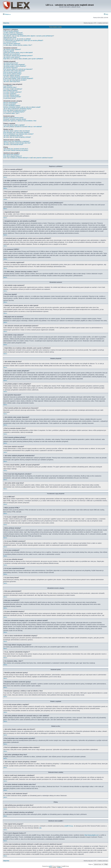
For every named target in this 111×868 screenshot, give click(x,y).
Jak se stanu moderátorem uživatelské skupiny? (17, 109)
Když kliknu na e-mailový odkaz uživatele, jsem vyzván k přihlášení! (23, 59)
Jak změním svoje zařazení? (12, 57)
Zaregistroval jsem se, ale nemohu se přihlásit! (17, 39)
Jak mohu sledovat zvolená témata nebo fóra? (17, 143)
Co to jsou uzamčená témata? (12, 97)
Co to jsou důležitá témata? (11, 95)
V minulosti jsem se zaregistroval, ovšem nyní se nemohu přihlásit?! (23, 41)
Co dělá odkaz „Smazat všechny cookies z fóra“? (18, 45)
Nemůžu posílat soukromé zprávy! (13, 118)
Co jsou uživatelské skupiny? (12, 106)
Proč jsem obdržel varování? (12, 75)
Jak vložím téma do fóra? (11, 63)
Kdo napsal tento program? (11, 155)
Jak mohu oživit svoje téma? (12, 82)
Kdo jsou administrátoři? (11, 103)
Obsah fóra (6, 23)
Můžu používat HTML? (10, 87)
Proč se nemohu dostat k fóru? (12, 72)
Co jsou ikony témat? (10, 98)
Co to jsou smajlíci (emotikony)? (13, 89)
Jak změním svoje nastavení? (12, 49)
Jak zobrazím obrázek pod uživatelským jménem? (18, 56)
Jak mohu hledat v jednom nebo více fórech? (17, 131)
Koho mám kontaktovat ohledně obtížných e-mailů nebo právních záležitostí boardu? (28, 158)
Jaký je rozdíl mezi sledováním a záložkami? (16, 141)
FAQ (106, 14)
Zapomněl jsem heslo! (10, 37)
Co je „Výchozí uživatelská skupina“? (14, 112)
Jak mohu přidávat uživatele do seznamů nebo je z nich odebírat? (23, 127)
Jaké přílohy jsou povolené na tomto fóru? (16, 149)
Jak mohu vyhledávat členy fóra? (13, 136)
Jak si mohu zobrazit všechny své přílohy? (16, 150)
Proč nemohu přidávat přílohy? (12, 74)
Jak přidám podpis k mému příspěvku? (15, 66)
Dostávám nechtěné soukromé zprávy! (15, 119)
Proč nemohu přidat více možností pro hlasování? (18, 69)
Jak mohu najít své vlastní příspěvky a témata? (17, 137)
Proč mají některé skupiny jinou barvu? (15, 110)
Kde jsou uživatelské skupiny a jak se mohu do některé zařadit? (22, 107)
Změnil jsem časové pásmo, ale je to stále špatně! (18, 53)
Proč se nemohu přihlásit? (11, 31)
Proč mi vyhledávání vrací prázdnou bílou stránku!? (18, 134)
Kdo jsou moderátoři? (10, 104)
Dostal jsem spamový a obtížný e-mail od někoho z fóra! (20, 121)
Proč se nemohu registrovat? (12, 44)
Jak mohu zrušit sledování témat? (13, 144)
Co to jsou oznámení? (10, 94)
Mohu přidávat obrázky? (10, 91)
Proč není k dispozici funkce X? (13, 156)
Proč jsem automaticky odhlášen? (13, 34)
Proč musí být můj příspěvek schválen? (15, 80)
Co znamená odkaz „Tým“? (11, 113)
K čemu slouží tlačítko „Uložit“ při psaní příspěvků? (18, 78)
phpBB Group (69, 826)
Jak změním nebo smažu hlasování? (14, 71)
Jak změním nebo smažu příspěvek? (14, 65)
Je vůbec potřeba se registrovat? (13, 33)
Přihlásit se (7, 14)
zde (40, 828)
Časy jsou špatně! (9, 51)
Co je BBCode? (8, 86)
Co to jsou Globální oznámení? (13, 92)
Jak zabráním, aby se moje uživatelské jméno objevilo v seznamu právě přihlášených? (29, 36)
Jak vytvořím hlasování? (11, 68)
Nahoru (5, 177)
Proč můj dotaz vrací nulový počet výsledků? (16, 132)
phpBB (50, 866)
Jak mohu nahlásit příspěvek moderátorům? (16, 77)
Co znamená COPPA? (10, 42)
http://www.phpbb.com (92, 835)
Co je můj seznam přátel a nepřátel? (14, 125)
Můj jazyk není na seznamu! (12, 54)
